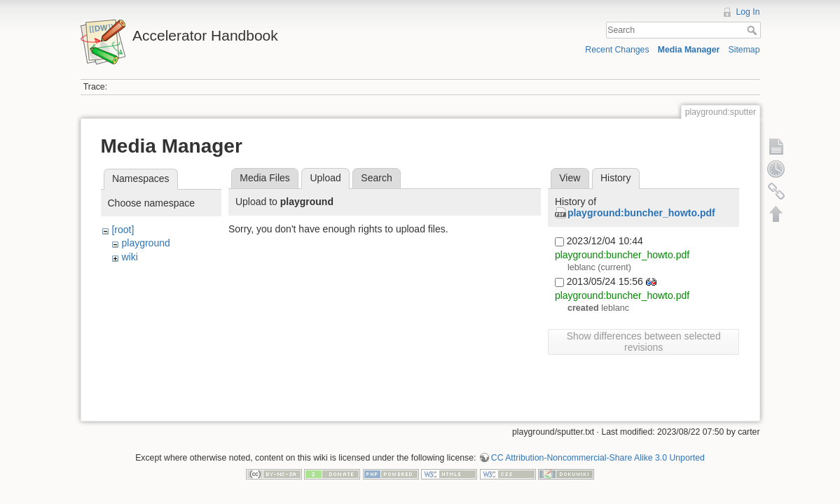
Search (753, 30)
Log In (748, 12)
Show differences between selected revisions (644, 342)
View (570, 178)
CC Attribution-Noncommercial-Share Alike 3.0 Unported (598, 458)
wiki (129, 257)
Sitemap (744, 50)
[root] (123, 230)
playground (145, 243)
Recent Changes (617, 50)
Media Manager (689, 50)
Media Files (265, 178)
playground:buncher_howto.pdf (641, 213)
